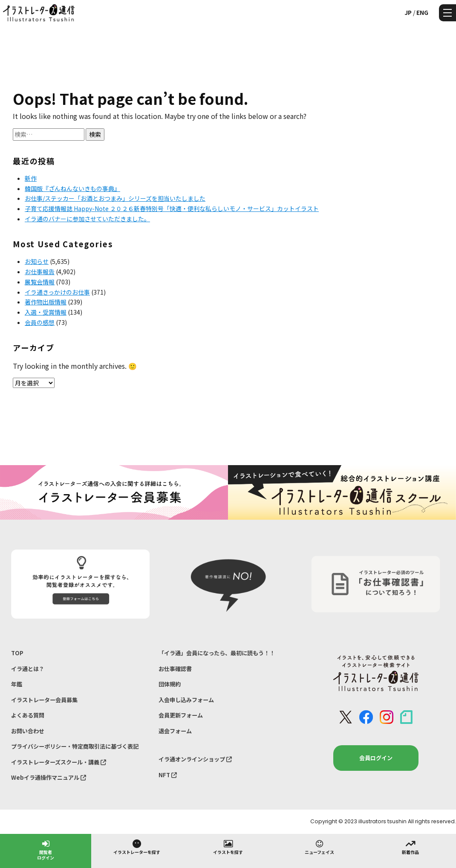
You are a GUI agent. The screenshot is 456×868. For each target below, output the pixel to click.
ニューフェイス (319, 847)
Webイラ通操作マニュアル (49, 777)
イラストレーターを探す (137, 847)
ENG (422, 12)
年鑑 (17, 684)
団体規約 (170, 684)
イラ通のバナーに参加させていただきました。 (87, 219)
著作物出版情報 (46, 302)
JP (408, 12)
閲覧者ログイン (46, 849)
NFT (168, 775)
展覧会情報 (40, 282)
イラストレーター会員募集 (44, 700)
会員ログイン (376, 758)
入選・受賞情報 (46, 312)
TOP (17, 653)
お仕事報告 (40, 272)
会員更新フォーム (181, 715)
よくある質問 (28, 715)
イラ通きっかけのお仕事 (57, 292)
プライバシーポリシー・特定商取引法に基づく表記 (75, 746)
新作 (31, 178)
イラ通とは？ (28, 669)
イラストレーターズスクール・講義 (59, 762)
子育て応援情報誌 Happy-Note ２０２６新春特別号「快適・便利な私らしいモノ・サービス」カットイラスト (172, 208)
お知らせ (37, 261)
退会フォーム (175, 731)
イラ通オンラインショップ (195, 759)
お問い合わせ (28, 731)
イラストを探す (228, 847)
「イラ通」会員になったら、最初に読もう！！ (217, 653)
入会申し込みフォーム (186, 700)
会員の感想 (40, 322)
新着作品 (410, 847)
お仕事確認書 (175, 669)
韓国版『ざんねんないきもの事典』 (72, 188)
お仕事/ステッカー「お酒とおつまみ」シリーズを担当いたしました (115, 198)
